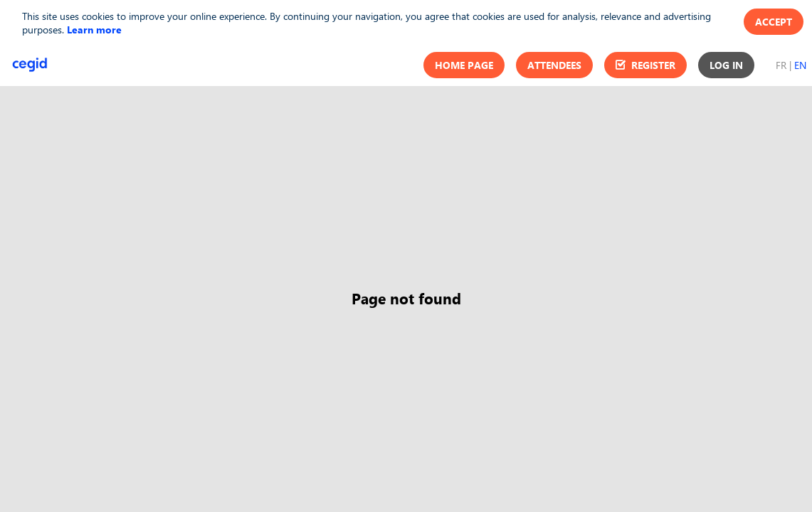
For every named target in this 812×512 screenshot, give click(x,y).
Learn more (94, 30)
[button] (464, 65)
